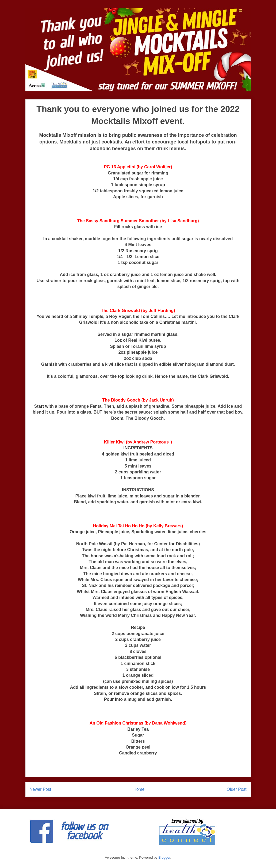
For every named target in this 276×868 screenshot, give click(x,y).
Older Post (237, 789)
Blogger (164, 857)
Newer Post (41, 789)
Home (139, 789)
